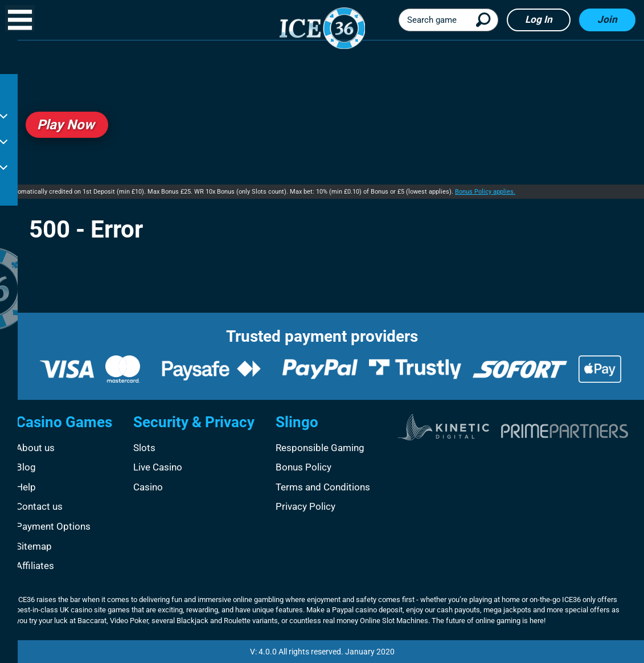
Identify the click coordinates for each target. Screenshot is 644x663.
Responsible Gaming (320, 448)
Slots (144, 448)
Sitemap (34, 546)
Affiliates (35, 566)
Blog (26, 467)
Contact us (39, 506)
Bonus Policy (303, 467)
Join (607, 19)
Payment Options (53, 526)
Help (26, 487)
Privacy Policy (305, 506)
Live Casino (158, 467)
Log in (539, 19)
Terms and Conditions (323, 487)
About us (35, 448)
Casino (148, 487)
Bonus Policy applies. (485, 192)
